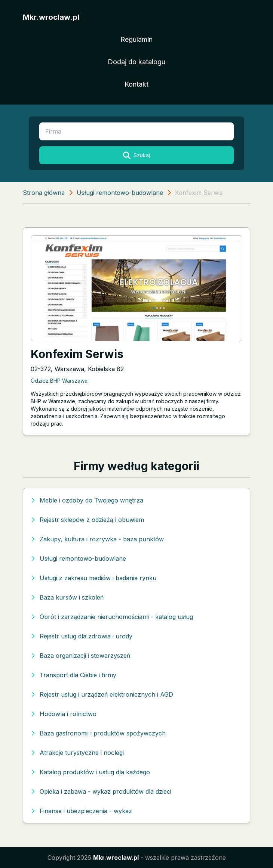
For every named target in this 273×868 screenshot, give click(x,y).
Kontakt (136, 84)
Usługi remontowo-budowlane (120, 193)
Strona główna (44, 193)
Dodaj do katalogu (136, 62)
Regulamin (136, 39)
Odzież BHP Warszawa (59, 381)
